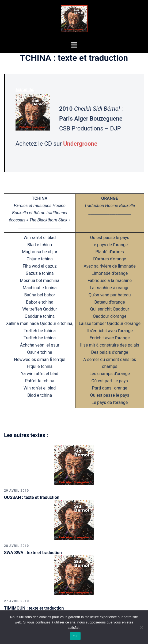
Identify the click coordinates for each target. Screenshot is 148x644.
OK (75, 636)
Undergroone (80, 144)
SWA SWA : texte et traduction (33, 553)
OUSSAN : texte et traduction (32, 497)
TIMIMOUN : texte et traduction (34, 608)
